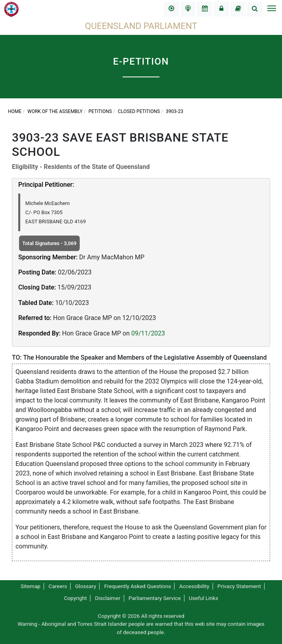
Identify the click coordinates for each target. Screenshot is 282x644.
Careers (58, 586)
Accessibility (194, 586)
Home (15, 111)
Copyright (75, 598)
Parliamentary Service (155, 598)
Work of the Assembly (55, 111)
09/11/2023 (148, 333)
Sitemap (31, 586)
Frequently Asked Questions (138, 586)
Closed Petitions (139, 111)
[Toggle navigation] (271, 9)
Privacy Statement (239, 586)
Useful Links (203, 598)
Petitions (100, 111)
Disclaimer (107, 598)
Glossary (85, 586)
